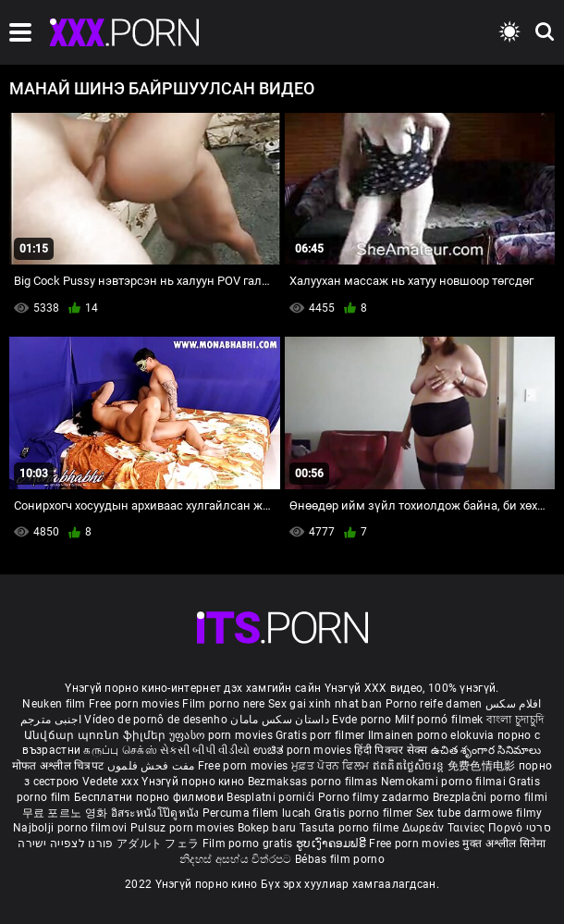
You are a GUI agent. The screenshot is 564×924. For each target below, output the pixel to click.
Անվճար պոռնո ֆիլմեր (97, 735)
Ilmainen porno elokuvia (433, 735)
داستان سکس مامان (280, 720)
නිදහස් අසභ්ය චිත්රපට (237, 859)
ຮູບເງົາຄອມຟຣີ (332, 844)
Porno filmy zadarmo (375, 797)
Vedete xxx (110, 782)
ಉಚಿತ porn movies (304, 750)
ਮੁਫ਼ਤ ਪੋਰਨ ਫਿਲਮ (332, 766)
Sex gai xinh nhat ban (325, 704)
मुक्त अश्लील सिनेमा (504, 844)
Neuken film (54, 704)
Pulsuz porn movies (184, 828)
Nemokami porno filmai (445, 782)
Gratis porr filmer (322, 735)
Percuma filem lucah (258, 813)
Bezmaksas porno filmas (314, 782)
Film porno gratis (249, 844)
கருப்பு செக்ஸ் (120, 750)
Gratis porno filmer (365, 813)
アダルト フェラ (158, 844)
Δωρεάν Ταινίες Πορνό (464, 828)
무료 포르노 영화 (67, 813)
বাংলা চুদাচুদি (515, 720)
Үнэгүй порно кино (194, 782)
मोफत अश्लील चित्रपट (60, 766)
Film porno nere (224, 704)
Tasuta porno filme (351, 828)
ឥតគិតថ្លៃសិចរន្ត (410, 766)
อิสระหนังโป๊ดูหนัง (157, 813)
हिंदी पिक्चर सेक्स (391, 750)
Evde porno (362, 720)
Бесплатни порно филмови (150, 797)
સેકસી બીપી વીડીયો (205, 750)
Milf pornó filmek (439, 720)
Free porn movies (135, 704)
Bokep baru (267, 828)
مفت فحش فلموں (153, 766)
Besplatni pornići (272, 797)
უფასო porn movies (222, 735)
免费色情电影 (483, 766)
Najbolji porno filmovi (70, 828)
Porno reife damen (434, 704)
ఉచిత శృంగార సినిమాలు (486, 750)
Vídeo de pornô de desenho (156, 720)
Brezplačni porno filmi (490, 797)
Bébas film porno (340, 859)
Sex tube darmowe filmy (479, 813)
